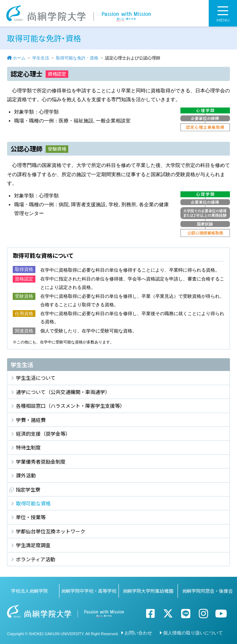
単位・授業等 (31, 517)
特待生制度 (28, 447)
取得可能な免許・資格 (77, 58)
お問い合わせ (138, 633)
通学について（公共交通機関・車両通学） (63, 392)
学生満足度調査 (33, 545)
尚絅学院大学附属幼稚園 (148, 591)
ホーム (19, 58)
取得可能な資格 (33, 503)
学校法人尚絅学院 (29, 591)
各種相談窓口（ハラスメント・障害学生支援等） (70, 406)
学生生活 (41, 58)
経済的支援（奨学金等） (43, 434)
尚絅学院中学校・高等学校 (89, 591)
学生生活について (36, 378)
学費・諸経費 (31, 420)
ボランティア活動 (36, 559)
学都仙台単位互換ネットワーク (51, 531)
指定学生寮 (28, 489)
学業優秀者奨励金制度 (41, 462)
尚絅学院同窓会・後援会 (207, 591)
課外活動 (26, 475)
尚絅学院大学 (79, 13)
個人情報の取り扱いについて (193, 633)
